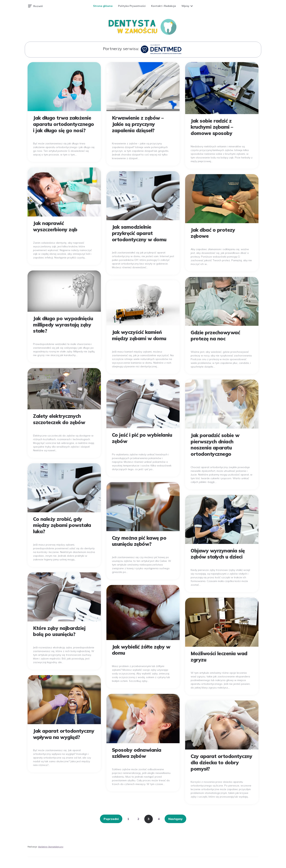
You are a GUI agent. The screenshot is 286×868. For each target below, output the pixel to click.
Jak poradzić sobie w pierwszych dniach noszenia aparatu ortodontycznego (215, 445)
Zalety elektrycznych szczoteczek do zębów (59, 419)
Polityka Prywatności (132, 6)
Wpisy (185, 6)
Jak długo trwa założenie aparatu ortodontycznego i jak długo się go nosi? (64, 124)
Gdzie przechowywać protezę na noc (215, 336)
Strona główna (103, 6)
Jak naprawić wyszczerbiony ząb (55, 226)
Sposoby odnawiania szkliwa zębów (137, 753)
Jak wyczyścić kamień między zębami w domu (139, 335)
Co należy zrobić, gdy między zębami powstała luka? (62, 525)
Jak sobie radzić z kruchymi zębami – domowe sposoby (212, 127)
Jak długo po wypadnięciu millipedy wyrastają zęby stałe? (63, 325)
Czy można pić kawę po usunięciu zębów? (139, 541)
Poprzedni (111, 819)
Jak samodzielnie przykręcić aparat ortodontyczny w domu (139, 233)
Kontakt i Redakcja (164, 6)
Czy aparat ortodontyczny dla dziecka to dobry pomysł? (221, 763)
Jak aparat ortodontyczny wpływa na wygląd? (64, 734)
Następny (175, 819)
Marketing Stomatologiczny (51, 847)
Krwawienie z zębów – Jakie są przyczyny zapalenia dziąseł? (138, 124)
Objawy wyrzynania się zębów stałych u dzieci (218, 554)
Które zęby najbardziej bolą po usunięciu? (59, 631)
